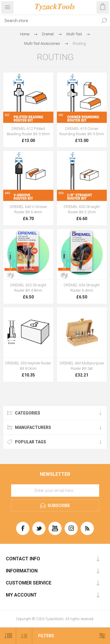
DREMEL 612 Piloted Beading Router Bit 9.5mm (28, 131)
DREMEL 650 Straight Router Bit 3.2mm (82, 209)
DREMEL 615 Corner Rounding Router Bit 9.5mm (82, 131)
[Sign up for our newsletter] (55, 491)
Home (25, 34)
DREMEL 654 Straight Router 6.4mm (82, 288)
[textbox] (49, 21)
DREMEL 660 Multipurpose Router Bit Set (82, 366)
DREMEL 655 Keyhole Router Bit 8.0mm (28, 366)
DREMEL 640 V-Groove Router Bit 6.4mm (28, 209)
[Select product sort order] (24, 636)
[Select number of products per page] (8, 636)
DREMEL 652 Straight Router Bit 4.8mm (28, 288)
